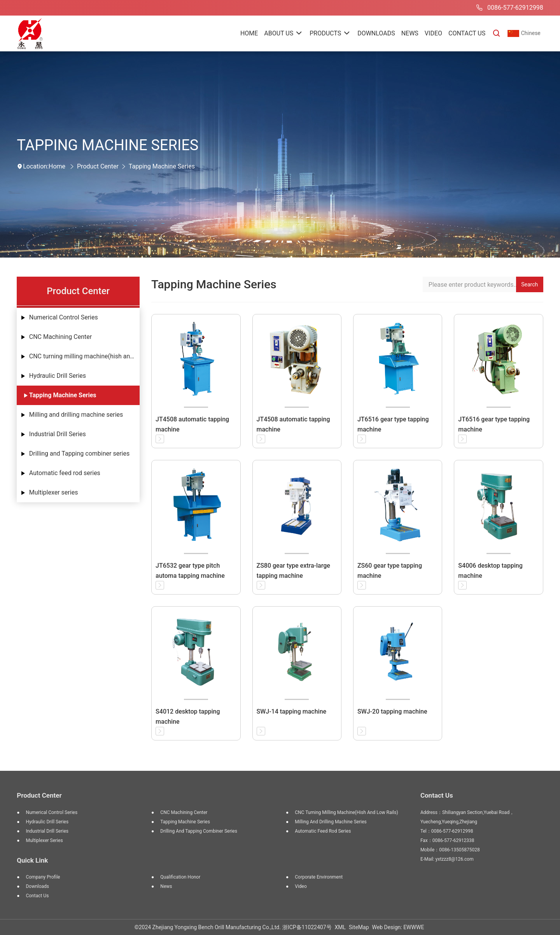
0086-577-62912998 (508, 8)
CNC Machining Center (60, 337)
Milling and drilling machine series (76, 415)
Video (301, 886)
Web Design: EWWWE (398, 927)
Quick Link (32, 860)
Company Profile (43, 877)
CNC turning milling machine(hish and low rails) (84, 356)
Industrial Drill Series (58, 434)
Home (57, 166)
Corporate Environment (319, 877)
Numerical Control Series (64, 317)
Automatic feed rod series (65, 473)
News (166, 886)
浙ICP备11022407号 (307, 927)
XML (340, 927)
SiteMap (359, 927)
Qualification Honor (180, 877)
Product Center (98, 166)
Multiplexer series (54, 492)
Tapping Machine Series (162, 166)
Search (529, 284)
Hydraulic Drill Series (58, 376)
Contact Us (37, 896)
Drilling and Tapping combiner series (79, 453)
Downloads (37, 886)
